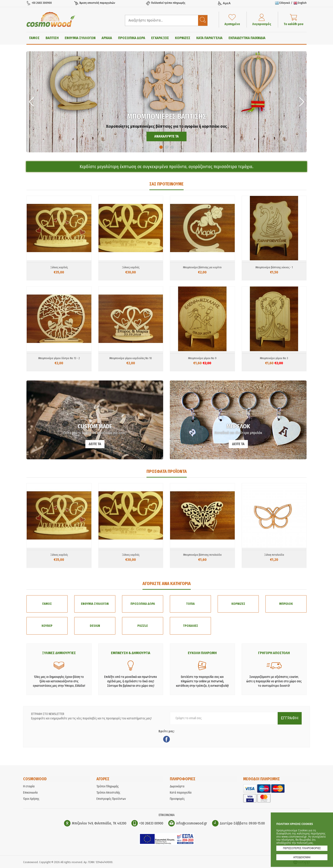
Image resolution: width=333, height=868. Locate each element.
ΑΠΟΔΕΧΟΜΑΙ (302, 857)
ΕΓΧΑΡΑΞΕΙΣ (160, 38)
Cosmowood (52, 19)
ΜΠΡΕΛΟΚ (238, 420)
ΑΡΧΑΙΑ (107, 38)
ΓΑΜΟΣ (34, 38)
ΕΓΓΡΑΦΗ (289, 720)
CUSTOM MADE (95, 420)
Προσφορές (177, 800)
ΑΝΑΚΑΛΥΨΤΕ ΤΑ (166, 136)
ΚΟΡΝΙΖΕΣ (183, 38)
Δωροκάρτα (177, 788)
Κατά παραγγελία (181, 794)
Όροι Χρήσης (31, 800)
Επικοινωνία (30, 794)
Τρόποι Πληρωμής (108, 788)
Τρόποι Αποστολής (108, 794)
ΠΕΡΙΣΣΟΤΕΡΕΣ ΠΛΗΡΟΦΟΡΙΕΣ (302, 848)
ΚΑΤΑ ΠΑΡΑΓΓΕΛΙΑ (209, 38)
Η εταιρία (29, 788)
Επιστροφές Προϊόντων (111, 800)
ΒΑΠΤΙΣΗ (52, 38)
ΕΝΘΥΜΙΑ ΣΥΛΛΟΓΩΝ (80, 38)
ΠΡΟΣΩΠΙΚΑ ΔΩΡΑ (132, 38)
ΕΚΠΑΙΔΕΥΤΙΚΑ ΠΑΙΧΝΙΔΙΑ (247, 38)
